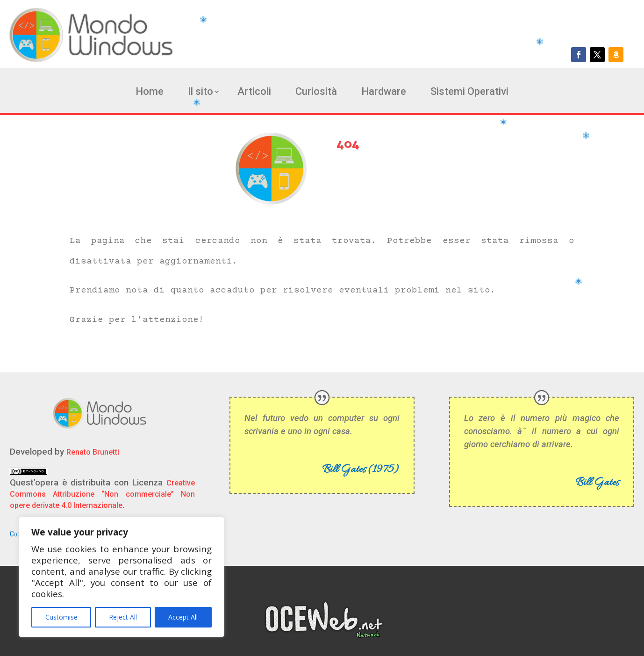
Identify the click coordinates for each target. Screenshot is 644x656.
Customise (61, 617)
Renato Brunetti (93, 452)
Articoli (254, 93)
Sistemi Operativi (469, 93)
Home (150, 93)
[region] (122, 577)
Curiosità (316, 93)
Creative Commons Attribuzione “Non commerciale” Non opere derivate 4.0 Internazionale (103, 494)
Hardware (384, 93)
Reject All (123, 617)
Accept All (183, 617)
